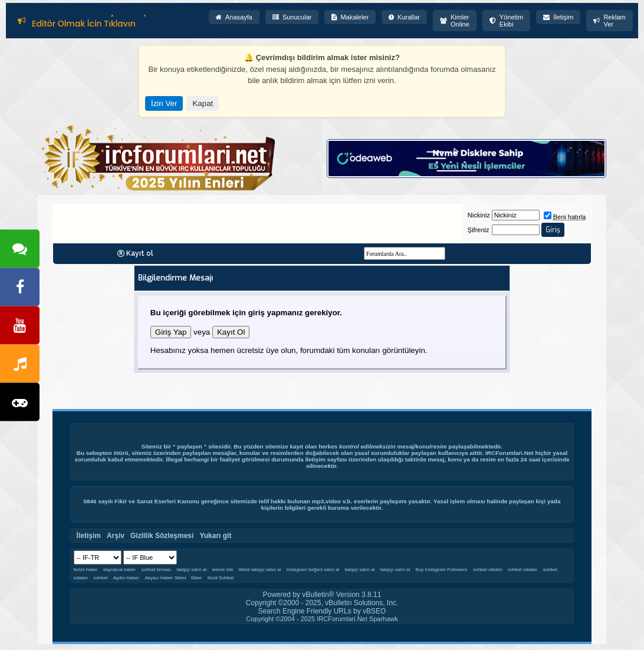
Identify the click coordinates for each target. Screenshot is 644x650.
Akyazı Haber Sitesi (166, 578)
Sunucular (292, 17)
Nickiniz (479, 215)
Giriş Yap (171, 332)
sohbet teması (156, 570)
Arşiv (116, 536)
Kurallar (404, 17)
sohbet (100, 578)
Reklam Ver (609, 21)
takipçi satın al (191, 570)
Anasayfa (234, 17)
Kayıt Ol (231, 332)
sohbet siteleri (487, 570)
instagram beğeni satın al (313, 570)
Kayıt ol (140, 253)
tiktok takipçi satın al (260, 570)
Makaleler (350, 17)
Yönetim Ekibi (506, 21)
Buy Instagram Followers (442, 570)
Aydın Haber (126, 578)
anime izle (222, 570)
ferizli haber (86, 570)
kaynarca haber (119, 570)
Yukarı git (215, 536)
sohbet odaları (523, 570)
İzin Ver (164, 103)
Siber (196, 578)
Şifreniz (479, 230)
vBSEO (374, 611)
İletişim (558, 17)
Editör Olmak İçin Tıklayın (84, 24)
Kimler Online (455, 21)
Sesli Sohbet (221, 578)
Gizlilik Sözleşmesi (162, 536)
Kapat (203, 103)
